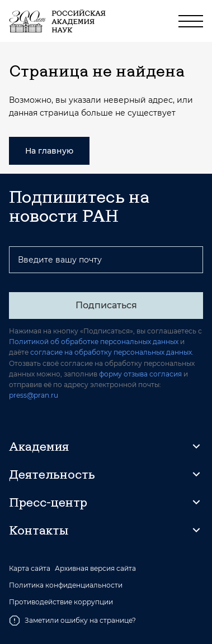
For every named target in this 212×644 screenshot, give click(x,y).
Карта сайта (30, 569)
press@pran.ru (34, 395)
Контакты (39, 530)
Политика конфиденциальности (66, 585)
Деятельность (52, 474)
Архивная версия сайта (95, 569)
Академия (39, 446)
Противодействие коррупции (61, 602)
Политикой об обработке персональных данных (94, 342)
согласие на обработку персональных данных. (112, 352)
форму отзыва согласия (140, 374)
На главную (49, 151)
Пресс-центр (48, 502)
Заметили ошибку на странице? (72, 621)
